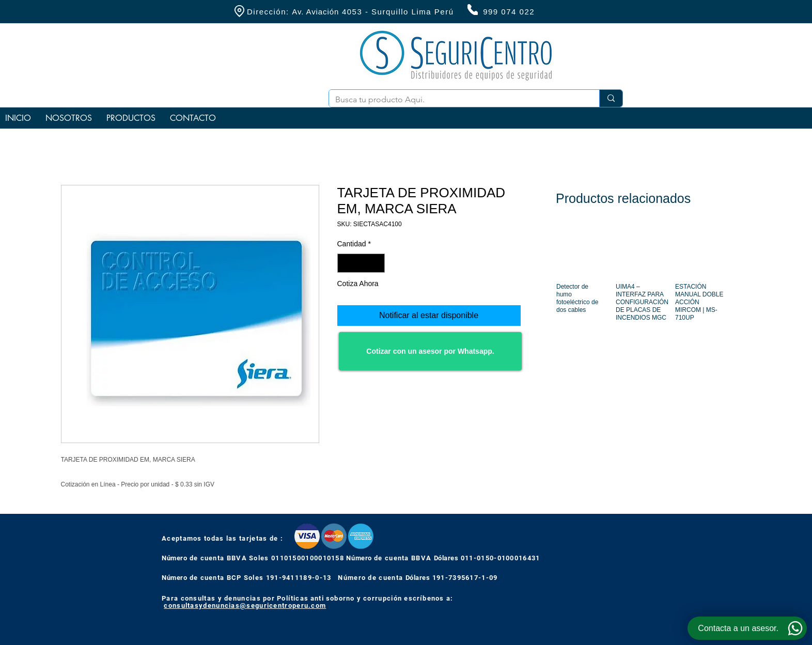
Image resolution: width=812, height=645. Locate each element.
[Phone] (473, 10)
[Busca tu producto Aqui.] (456, 100)
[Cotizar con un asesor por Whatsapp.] (430, 351)
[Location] (239, 11)
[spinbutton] (361, 263)
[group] (640, 285)
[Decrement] (345, 263)
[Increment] (377, 263)
